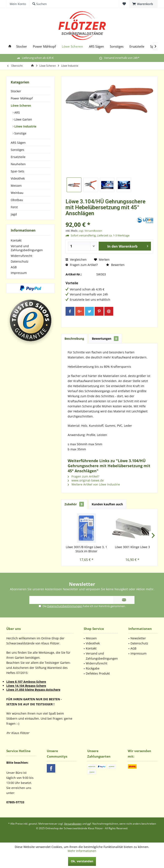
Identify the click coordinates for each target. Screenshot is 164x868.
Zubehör (74, 504)
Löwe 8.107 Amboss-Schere (26, 682)
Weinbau (17, 193)
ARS (17, 112)
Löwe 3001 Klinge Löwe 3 (132, 547)
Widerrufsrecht (22, 256)
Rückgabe (93, 668)
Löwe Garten (23, 119)
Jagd (14, 214)
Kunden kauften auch (107, 504)
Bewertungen (105, 339)
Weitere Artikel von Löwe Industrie (94, 484)
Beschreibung (74, 339)
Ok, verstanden (82, 861)
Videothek (18, 178)
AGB (14, 267)
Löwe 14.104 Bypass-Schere (26, 686)
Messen (16, 186)
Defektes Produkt (98, 673)
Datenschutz (20, 261)
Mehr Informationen (82, 851)
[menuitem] (143, 4)
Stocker (16, 91)
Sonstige (20, 133)
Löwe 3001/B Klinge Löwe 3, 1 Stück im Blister (86, 549)
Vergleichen (76, 260)
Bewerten (115, 265)
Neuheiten (18, 164)
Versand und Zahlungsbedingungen (27, 248)
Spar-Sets (17, 171)
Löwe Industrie (25, 126)
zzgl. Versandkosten (90, 231)
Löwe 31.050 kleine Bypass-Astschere (33, 690)
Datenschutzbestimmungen (65, 606)
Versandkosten (73, 824)
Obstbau (17, 200)
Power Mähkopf (22, 98)
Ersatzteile (18, 157)
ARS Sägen (18, 143)
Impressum (19, 273)
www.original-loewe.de (86, 480)
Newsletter (138, 638)
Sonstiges (17, 150)
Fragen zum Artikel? (82, 265)
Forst (14, 207)
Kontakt (16, 240)
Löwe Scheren (21, 105)
